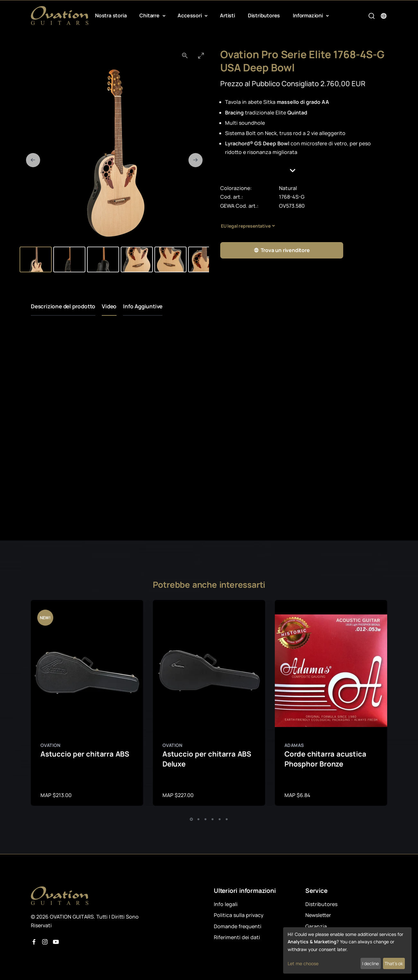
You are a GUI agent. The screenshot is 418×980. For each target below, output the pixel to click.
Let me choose (303, 963)
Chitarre (150, 15)
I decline (370, 963)
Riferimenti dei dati (237, 937)
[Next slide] (196, 160)
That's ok (394, 963)
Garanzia (316, 926)
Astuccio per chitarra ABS (85, 754)
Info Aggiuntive (143, 306)
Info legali (226, 904)
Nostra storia (111, 15)
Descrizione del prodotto (63, 306)
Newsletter (318, 915)
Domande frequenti (238, 926)
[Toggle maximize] (201, 55)
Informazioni (308, 15)
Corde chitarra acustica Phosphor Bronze (325, 759)
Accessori (190, 15)
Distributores (264, 15)
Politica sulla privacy (239, 915)
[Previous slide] (33, 160)
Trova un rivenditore (282, 250)
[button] (304, 171)
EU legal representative (246, 226)
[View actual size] (185, 55)
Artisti (227, 15)
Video (109, 306)
